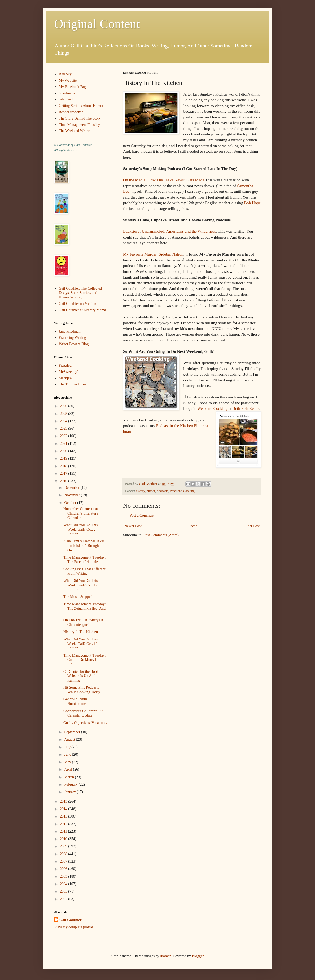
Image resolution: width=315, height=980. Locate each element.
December (72, 488)
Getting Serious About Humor (81, 106)
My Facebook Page (73, 87)
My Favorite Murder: (140, 254)
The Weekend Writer (74, 131)
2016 (64, 481)
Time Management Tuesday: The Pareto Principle (85, 560)
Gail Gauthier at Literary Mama (82, 310)
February (71, 785)
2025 (64, 414)
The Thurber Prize (72, 384)
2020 (64, 451)
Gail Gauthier (71, 920)
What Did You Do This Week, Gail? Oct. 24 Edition (80, 529)
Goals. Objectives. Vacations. (85, 723)
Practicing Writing (73, 338)
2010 (64, 839)
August (70, 739)
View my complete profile (74, 927)
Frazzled (65, 365)
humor (151, 491)
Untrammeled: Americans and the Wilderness (179, 231)
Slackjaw (66, 378)
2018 (64, 466)
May (68, 762)
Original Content (97, 24)
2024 (64, 421)
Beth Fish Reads (246, 408)
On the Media (134, 180)
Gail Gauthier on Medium (78, 304)
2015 (64, 801)
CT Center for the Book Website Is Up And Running (81, 676)
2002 (64, 899)
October (71, 503)
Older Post (252, 526)
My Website (68, 80)
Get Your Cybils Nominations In (77, 701)
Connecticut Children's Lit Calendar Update (83, 713)
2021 (64, 444)
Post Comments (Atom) (161, 535)
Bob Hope (253, 203)
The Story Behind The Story (80, 118)
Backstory (131, 231)
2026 (64, 406)
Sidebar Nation (171, 254)
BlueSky (65, 74)
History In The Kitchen (81, 632)
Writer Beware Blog (74, 344)
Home (193, 526)
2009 (64, 846)
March (69, 777)
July (68, 747)
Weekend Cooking (212, 408)
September (73, 732)
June (68, 755)
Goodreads (67, 93)
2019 (64, 458)
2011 (64, 831)
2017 (64, 474)
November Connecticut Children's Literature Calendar (81, 513)
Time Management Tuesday (80, 125)
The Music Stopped (78, 597)
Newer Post (133, 526)
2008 (64, 854)
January (70, 792)
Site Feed (66, 99)
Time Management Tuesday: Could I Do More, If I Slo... (85, 660)
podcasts (162, 491)
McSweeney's (69, 372)
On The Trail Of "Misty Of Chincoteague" (83, 622)
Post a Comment (142, 515)
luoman (166, 956)
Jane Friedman (70, 331)
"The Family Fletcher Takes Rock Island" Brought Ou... (84, 546)
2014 (64, 809)
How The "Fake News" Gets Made (176, 180)
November (73, 495)
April (69, 769)
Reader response (71, 112)
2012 (64, 824)
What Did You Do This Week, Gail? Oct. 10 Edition (80, 644)
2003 (64, 891)
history (140, 491)
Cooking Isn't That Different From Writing (84, 571)
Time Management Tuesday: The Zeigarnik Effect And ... (85, 608)
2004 (64, 884)
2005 (64, 876)
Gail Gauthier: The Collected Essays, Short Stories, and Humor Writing (80, 293)
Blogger (198, 956)
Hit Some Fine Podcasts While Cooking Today (82, 690)
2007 (64, 861)
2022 (64, 436)
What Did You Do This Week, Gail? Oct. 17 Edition (80, 585)
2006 (64, 869)
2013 (64, 816)
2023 (64, 429)
